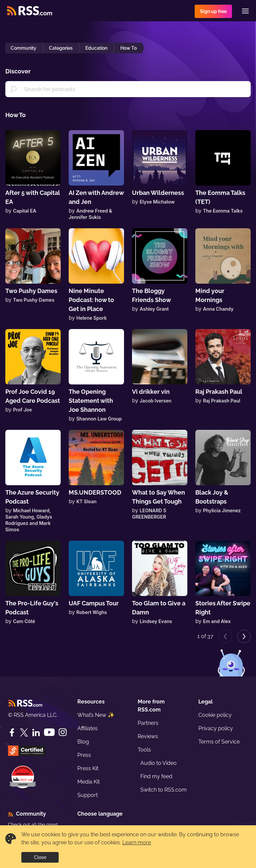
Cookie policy (215, 715)
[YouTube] (49, 732)
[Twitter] (24, 733)
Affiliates (87, 728)
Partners (148, 723)
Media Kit (88, 782)
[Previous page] (225, 636)
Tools (144, 750)
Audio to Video (158, 763)
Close (40, 857)
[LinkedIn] (36, 733)
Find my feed (156, 776)
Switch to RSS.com (163, 790)
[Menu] (245, 11)
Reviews (148, 736)
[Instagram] (63, 732)
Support (87, 795)
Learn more (137, 842)
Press (84, 755)
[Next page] (244, 636)
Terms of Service (219, 742)
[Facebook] (12, 733)
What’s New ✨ (96, 715)
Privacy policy (216, 728)
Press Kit (88, 768)
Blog (83, 742)
